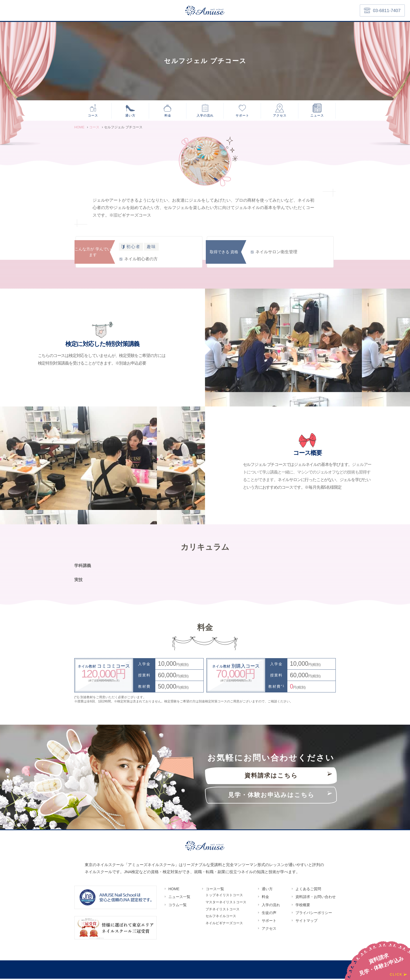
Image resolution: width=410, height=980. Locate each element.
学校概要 (303, 906)
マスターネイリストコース (226, 904)
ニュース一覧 (179, 898)
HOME (174, 890)
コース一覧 (215, 890)
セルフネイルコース (221, 919)
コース (93, 116)
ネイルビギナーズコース (224, 926)
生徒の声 (269, 914)
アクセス (280, 116)
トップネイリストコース (224, 897)
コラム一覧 (178, 906)
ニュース (317, 116)
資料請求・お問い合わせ (316, 898)
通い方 (130, 116)
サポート (242, 116)
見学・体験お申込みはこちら (271, 797)
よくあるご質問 (308, 890)
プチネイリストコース (223, 912)
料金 (168, 116)
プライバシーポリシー (314, 914)
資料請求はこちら (271, 777)
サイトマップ (306, 922)
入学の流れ (205, 116)
